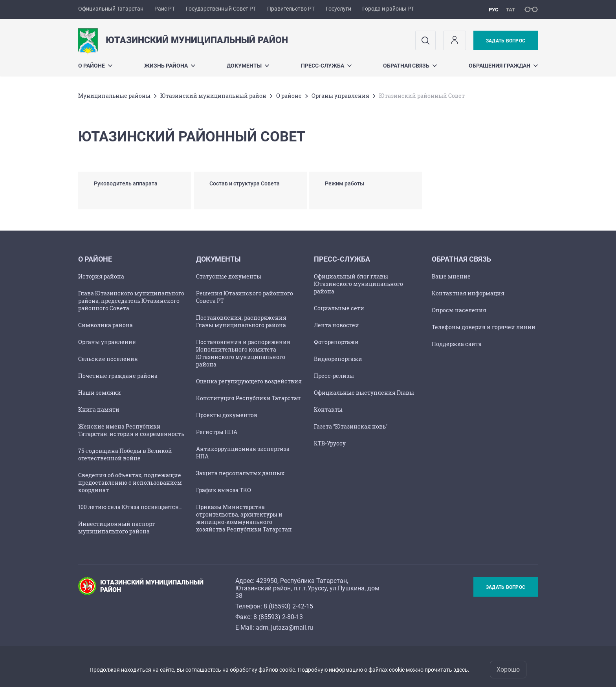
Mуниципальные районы (114, 96)
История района (101, 276)
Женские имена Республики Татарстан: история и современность (131, 430)
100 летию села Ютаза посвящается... (130, 507)
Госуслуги (338, 9)
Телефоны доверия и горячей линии (484, 327)
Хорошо (508, 670)
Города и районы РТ (388, 9)
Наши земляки (100, 393)
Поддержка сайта (457, 344)
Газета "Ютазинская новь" (351, 426)
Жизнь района (170, 66)
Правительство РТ (291, 9)
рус (494, 10)
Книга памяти (99, 409)
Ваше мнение (451, 276)
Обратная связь (410, 66)
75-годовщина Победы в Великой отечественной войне (125, 454)
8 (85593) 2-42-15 (288, 606)
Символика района (105, 325)
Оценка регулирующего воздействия (249, 381)
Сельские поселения (108, 359)
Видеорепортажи (338, 359)
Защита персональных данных (240, 473)
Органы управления (340, 96)
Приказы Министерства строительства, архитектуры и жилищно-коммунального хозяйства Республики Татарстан (244, 518)
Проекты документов (227, 415)
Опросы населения (459, 310)
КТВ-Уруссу (330, 443)
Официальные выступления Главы (364, 393)
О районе (95, 66)
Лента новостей (336, 325)
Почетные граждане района (118, 376)
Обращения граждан (503, 66)
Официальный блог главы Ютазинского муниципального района (358, 284)
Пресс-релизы (334, 376)
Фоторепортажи (336, 342)
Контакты (328, 409)
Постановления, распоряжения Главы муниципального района (241, 321)
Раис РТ (165, 9)
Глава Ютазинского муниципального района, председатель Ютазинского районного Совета (131, 301)
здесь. (461, 670)
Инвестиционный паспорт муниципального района (116, 528)
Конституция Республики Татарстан (248, 398)
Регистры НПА (217, 432)
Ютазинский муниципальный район (213, 96)
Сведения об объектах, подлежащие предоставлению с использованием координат (130, 483)
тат (511, 10)
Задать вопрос (506, 41)
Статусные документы (229, 276)
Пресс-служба (326, 66)
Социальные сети (339, 308)
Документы (248, 66)
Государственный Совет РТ (221, 9)
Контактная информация (468, 293)
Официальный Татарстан (111, 9)
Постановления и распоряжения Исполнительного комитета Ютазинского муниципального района (243, 353)
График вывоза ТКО (224, 490)
